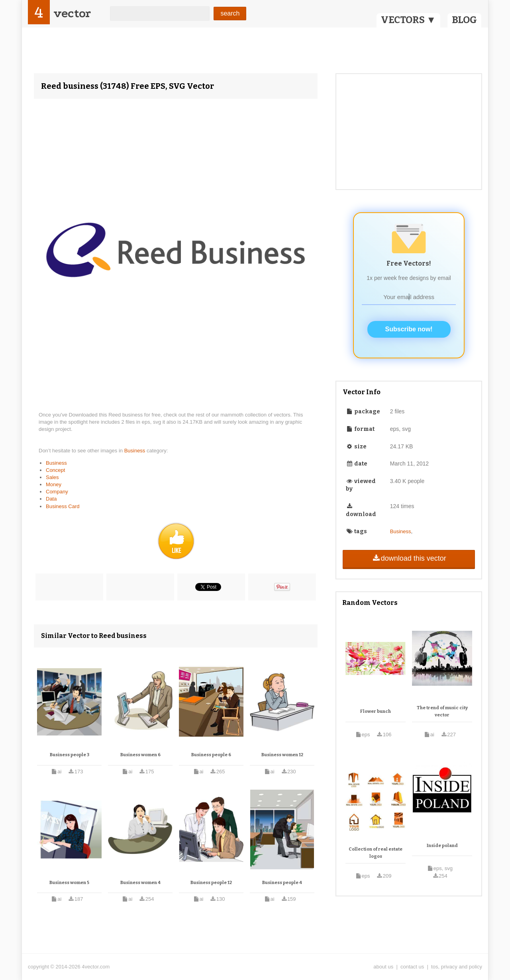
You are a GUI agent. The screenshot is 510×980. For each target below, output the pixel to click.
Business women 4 (140, 883)
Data (51, 499)
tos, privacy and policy (457, 967)
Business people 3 (70, 755)
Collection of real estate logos (376, 853)
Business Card (63, 506)
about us (383, 967)
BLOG (464, 20)
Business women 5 (69, 883)
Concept (55, 470)
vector (72, 13)
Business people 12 (211, 883)
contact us (412, 967)
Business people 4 (282, 883)
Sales (52, 477)
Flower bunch (376, 711)
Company (57, 492)
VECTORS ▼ (408, 20)
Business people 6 (211, 755)
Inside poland (442, 846)
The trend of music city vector (442, 711)
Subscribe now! (409, 329)
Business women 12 (282, 755)
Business (135, 451)
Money (54, 484)
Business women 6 (140, 755)
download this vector (409, 558)
